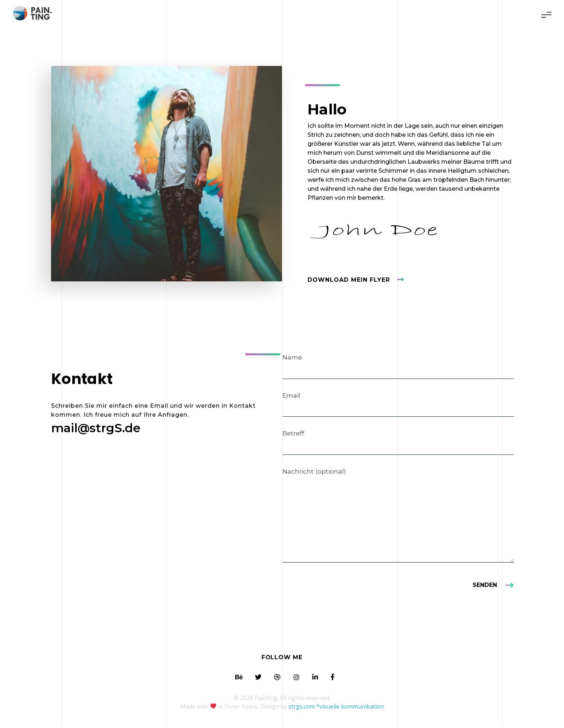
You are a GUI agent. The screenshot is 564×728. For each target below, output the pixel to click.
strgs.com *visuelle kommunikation (336, 707)
